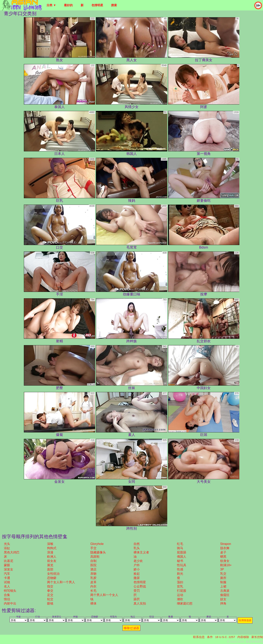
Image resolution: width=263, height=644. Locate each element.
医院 (93, 565)
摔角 (223, 603)
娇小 (137, 569)
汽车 (7, 574)
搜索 (114, 5)
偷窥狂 (225, 595)
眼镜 (50, 603)
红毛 (180, 544)
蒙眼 (7, 565)
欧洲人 (52, 557)
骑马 (180, 548)
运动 (180, 595)
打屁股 (182, 591)
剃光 (180, 574)
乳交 (223, 574)
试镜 (7, 582)
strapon (226, 544)
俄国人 (182, 557)
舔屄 (137, 599)
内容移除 (243, 637)
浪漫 (50, 552)
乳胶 (93, 578)
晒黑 (223, 557)
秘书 (180, 561)
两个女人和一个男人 (61, 582)
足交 (50, 595)
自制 (93, 561)
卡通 (7, 578)
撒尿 (137, 578)
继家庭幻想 (185, 603)
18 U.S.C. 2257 (225, 637)
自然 (137, 544)
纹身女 (225, 561)
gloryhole (97, 544)
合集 (7, 595)
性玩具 (182, 565)
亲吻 (93, 574)
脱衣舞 (225, 548)
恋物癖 (52, 578)
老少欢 (138, 561)
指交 (50, 586)
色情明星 (97, 5)
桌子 (223, 552)
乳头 (137, 548)
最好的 (68, 5)
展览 (50, 565)
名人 (7, 586)
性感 (180, 569)
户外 (137, 565)
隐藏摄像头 (98, 552)
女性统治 (53, 574)
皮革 (93, 582)
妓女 (223, 599)
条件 (210, 637)
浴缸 (7, 548)
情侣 (7, 599)
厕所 (223, 578)
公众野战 (140, 586)
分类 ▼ (51, 5)
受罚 (137, 591)
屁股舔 (182, 552)
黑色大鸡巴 (12, 552)
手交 (93, 548)
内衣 (93, 586)
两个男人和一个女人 (104, 595)
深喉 (50, 544)
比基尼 (9, 561)
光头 (7, 544)
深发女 (9, 569)
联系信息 (199, 637)
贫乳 (180, 586)
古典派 (225, 591)
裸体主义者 (141, 552)
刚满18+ (226, 565)
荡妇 (180, 582)
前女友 (52, 561)
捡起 (137, 574)
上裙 (223, 586)
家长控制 (257, 637)
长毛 (93, 591)
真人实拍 (140, 603)
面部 (50, 569)
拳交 (50, 591)
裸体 (93, 603)
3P (222, 569)
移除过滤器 (131, 628)
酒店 (93, 569)
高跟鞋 (95, 557)
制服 (223, 582)
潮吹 (180, 599)
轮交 (50, 599)
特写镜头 (10, 591)
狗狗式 (52, 548)
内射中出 (10, 603)
